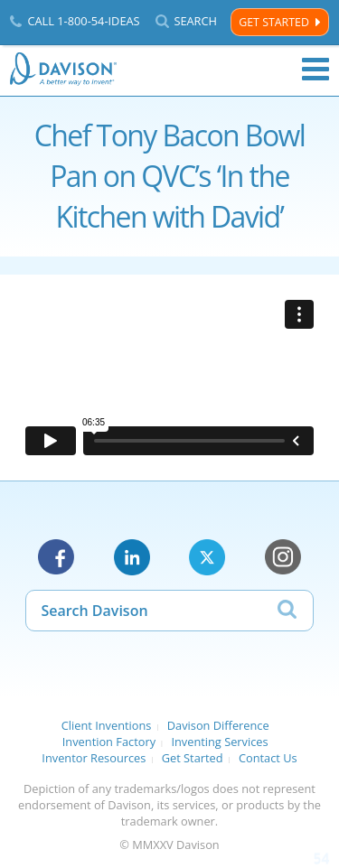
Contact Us (268, 758)
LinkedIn (132, 557)
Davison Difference (218, 725)
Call (83, 21)
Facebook (56, 557)
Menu (315, 70)
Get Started (274, 22)
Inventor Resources (94, 758)
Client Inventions (107, 725)
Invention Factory (109, 742)
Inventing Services (219, 742)
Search (195, 21)
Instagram (283, 557)
